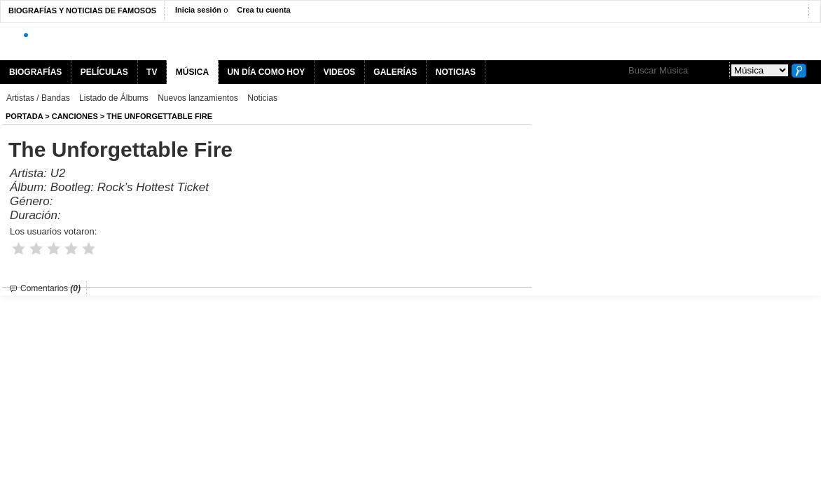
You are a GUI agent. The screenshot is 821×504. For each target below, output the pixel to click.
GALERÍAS (395, 72)
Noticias (262, 98)
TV (152, 72)
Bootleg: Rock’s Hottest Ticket (130, 187)
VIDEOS (339, 72)
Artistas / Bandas (38, 98)
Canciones (75, 116)
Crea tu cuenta (263, 10)
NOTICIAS (456, 72)
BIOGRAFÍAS (35, 72)
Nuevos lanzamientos (198, 98)
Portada (24, 116)
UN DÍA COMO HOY (266, 72)
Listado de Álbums (114, 98)
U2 (58, 173)
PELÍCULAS (104, 72)
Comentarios (50, 288)
